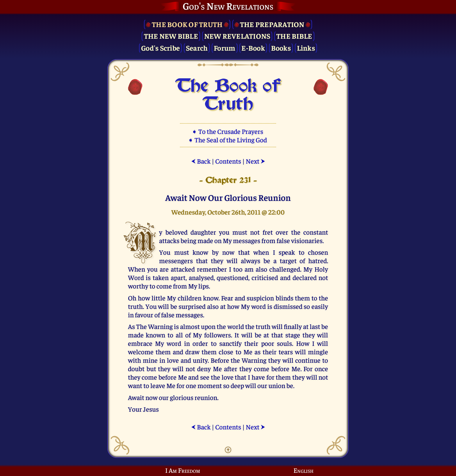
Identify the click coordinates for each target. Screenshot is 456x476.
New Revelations (237, 36)
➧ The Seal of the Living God (228, 140)
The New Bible (171, 36)
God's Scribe (160, 48)
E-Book (253, 48)
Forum (225, 48)
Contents (228, 161)
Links (306, 48)
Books (281, 48)
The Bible (294, 36)
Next (255, 161)
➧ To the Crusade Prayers (228, 131)
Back (201, 161)
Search (197, 48)
